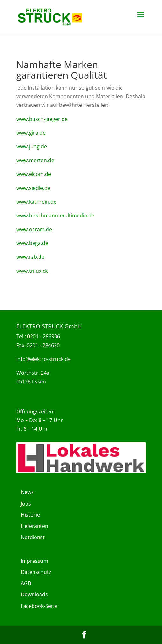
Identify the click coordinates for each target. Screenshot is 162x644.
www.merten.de (35, 160)
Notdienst (33, 537)
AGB (26, 583)
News (27, 492)
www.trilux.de (33, 271)
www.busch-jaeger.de (42, 119)
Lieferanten (34, 526)
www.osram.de (34, 229)
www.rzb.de (30, 257)
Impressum (34, 561)
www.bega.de (32, 243)
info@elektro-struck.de (44, 359)
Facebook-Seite (39, 606)
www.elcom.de (34, 174)
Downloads (34, 594)
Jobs (26, 504)
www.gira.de (31, 133)
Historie (30, 515)
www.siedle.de (33, 188)
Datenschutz (36, 572)
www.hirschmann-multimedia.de (55, 216)
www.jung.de (32, 146)
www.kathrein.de (36, 202)
